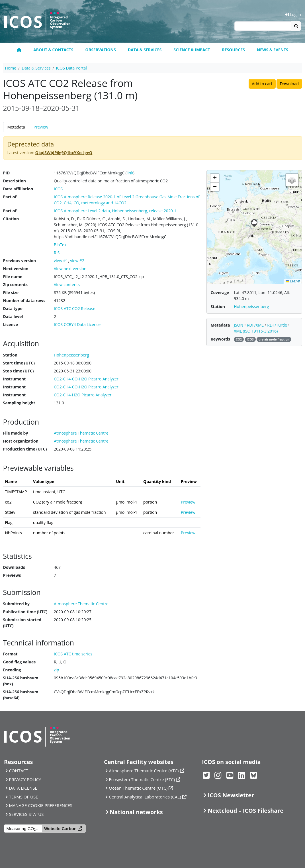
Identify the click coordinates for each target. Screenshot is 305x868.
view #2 (77, 261)
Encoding (12, 670)
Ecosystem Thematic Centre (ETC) (142, 779)
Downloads (14, 567)
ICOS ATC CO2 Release (75, 308)
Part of (10, 197)
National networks (136, 812)
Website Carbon (60, 829)
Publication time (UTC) (25, 612)
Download (289, 84)
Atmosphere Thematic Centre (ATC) (144, 771)
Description (15, 181)
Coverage (220, 293)
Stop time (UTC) (19, 371)
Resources (234, 50)
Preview (41, 127)
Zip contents (16, 285)
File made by (16, 433)
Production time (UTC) (25, 449)
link (130, 173)
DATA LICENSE (23, 788)
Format (10, 654)
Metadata (16, 127)
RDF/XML (256, 325)
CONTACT (19, 771)
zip (57, 670)
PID (7, 173)
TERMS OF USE (23, 797)
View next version (70, 269)
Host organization (21, 441)
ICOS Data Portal (71, 68)
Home (11, 68)
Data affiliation (18, 189)
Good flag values (20, 662)
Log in (293, 14)
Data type (13, 308)
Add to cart (262, 84)
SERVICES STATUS (26, 814)
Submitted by (17, 604)
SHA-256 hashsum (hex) (21, 681)
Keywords (220, 339)
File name (13, 277)
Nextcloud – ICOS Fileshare (246, 811)
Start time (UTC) (19, 363)
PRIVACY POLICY (25, 779)
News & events (273, 50)
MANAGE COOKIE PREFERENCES (41, 805)
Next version (16, 269)
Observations (101, 50)
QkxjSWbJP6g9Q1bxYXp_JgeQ (64, 153)
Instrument (15, 379)
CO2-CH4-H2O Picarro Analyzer (83, 395)
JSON (239, 325)
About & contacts (53, 50)
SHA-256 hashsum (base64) (21, 695)
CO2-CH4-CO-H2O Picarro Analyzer (86, 379)
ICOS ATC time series (73, 654)
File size (11, 293)
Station (10, 355)
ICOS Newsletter (231, 795)
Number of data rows (24, 300)
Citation (11, 219)
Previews (12, 575)
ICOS (58, 189)
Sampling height (19, 403)
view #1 (61, 261)
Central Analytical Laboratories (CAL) (145, 797)
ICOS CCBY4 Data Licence (77, 324)
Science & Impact (192, 50)
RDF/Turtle (278, 325)
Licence (11, 324)
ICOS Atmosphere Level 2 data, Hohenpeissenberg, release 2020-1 (115, 211)
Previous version (20, 261)
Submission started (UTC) (22, 623)
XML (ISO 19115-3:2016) (256, 331)
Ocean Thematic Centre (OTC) (138, 788)
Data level (13, 316)
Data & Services (145, 50)
